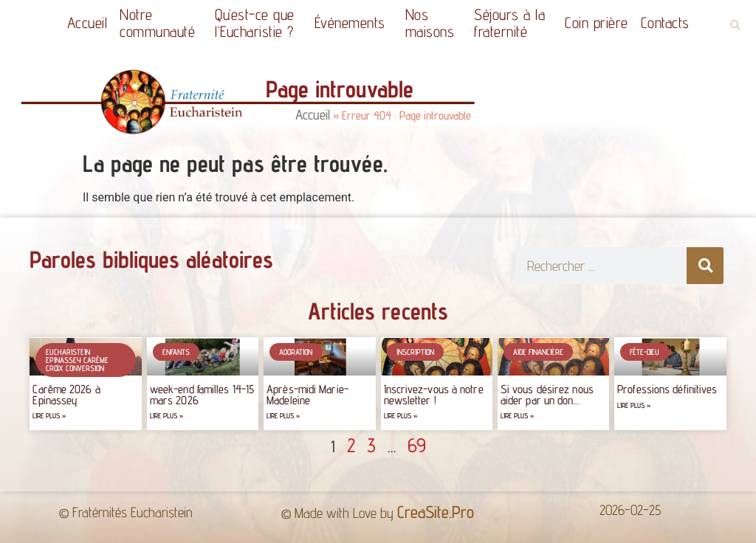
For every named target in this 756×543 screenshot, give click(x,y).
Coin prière (597, 23)
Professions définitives (667, 389)
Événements (354, 23)
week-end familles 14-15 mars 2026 (202, 394)
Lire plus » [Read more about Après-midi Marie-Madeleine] (283, 416)
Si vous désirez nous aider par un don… (547, 394)
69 (417, 445)
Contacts (665, 23)
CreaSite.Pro (436, 512)
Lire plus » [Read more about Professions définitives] (634, 405)
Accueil (87, 23)
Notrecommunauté (161, 23)
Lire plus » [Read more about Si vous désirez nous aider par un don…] (517, 416)
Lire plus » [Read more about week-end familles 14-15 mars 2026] (166, 416)
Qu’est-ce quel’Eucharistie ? (258, 23)
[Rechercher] (705, 266)
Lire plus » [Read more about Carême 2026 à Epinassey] (49, 416)
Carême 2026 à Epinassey (66, 394)
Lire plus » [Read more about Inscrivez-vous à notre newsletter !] (401, 416)
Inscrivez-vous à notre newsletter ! (434, 394)
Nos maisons (434, 23)
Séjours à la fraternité (513, 23)
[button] (735, 25)
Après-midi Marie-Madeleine (307, 394)
